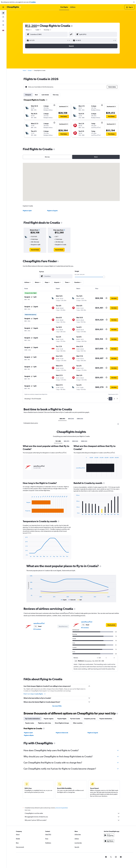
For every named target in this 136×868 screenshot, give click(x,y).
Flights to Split (27, 211)
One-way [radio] (47, 157)
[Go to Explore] (3, 25)
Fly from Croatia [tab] (75, 719)
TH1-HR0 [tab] (58, 441)
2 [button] (114, 399)
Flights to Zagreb (52, 211)
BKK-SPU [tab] (62, 419)
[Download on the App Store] (109, 841)
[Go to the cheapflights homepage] (14, 7)
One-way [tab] (56, 95)
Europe (30, 70)
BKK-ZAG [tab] (71, 419)
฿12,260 (31, 26)
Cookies (33, 2)
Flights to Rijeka (29, 735)
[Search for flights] (3, 13)
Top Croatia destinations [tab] (33, 719)
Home (24, 70)
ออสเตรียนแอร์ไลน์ (39, 623)
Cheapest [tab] (28, 95)
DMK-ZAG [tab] (80, 419)
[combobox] (29, 30)
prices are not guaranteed (61, 808)
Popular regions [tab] (49, 719)
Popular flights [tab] (62, 719)
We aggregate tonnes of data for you (72, 817)
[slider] (104, 277)
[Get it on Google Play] (109, 835)
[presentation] (72, 26)
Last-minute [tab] (45, 95)
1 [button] (110, 399)
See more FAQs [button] (57, 706)
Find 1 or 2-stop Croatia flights (35, 694)
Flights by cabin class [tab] (44, 723)
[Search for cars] (3, 21)
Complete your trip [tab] (90, 719)
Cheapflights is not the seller (72, 813)
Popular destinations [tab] (106, 719)
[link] (35, 250)
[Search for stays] (3, 17)
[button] (134, 2)
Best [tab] (36, 95)
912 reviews (37, 629)
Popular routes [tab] (30, 723)
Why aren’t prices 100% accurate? (72, 820)
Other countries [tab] (78, 723)
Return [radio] (96, 157)
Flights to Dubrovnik (62, 733)
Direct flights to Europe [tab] (62, 723)
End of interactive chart (24, 513)
